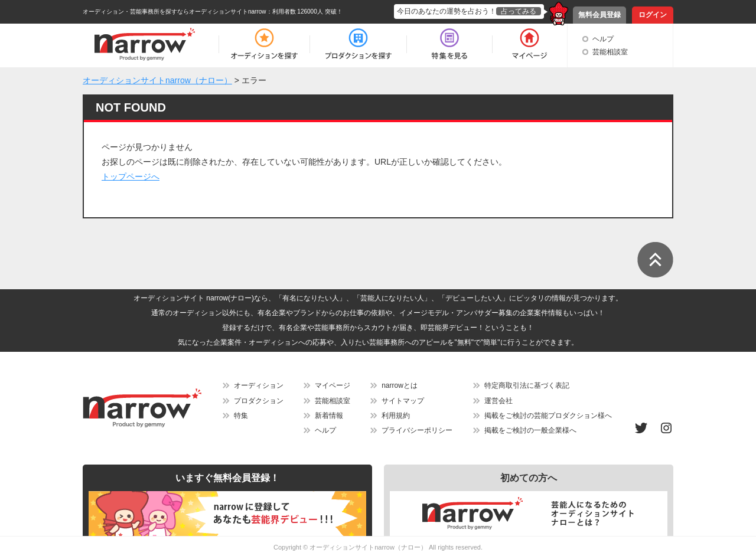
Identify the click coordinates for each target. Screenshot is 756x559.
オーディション (259, 385)
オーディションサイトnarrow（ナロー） (368, 547)
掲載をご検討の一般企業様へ (530, 430)
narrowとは (400, 385)
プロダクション (259, 401)
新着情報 (329, 416)
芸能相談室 (610, 52)
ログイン (653, 15)
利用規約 (396, 416)
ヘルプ (603, 39)
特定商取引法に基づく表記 (527, 385)
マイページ (333, 385)
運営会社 (498, 401)
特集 (241, 416)
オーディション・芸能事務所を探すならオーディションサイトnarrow (175, 12)
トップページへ (131, 176)
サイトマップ (403, 401)
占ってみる (519, 11)
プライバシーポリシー (417, 430)
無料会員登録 (599, 15)
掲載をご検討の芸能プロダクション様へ (548, 416)
